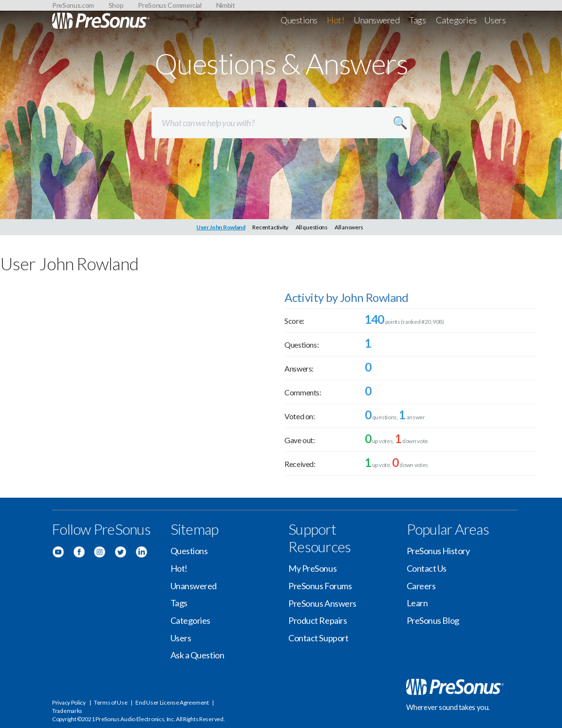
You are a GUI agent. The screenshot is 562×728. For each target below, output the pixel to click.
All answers (349, 227)
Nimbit (226, 5)
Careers (421, 586)
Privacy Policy (69, 702)
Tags (417, 20)
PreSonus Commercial (169, 5)
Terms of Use (111, 702)
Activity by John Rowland (347, 297)
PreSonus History (438, 551)
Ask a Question (197, 655)
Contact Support (318, 638)
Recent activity (270, 227)
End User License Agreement (172, 702)
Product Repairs (318, 620)
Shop (116, 5)
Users (495, 20)
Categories (457, 20)
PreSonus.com (73, 5)
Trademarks (67, 711)
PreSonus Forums (320, 586)
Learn (417, 603)
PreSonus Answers (322, 603)
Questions (299, 20)
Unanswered (377, 20)
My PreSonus (312, 568)
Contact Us (427, 568)
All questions (312, 227)
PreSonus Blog (433, 620)
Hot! (335, 20)
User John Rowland (221, 227)
